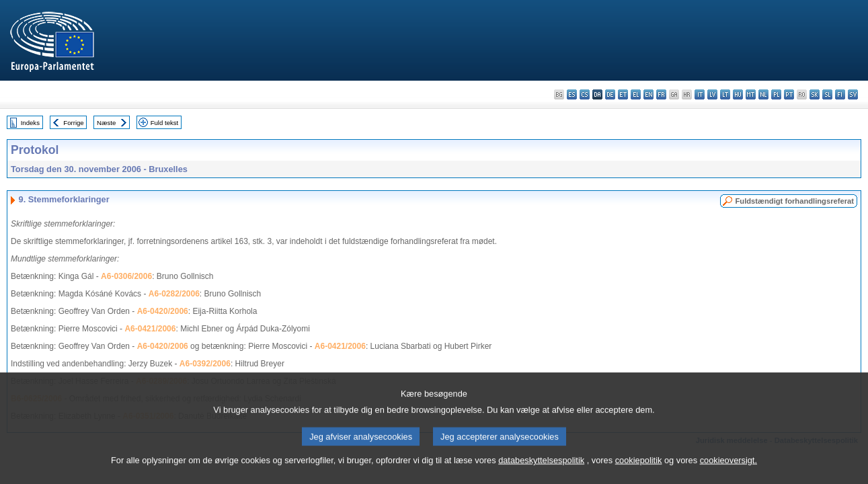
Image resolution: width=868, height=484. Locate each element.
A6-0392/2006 (205, 364)
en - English (648, 94)
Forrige (73, 123)
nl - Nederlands (763, 94)
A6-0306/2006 (126, 276)
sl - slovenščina (827, 94)
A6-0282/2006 (174, 294)
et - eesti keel (623, 94)
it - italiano (700, 94)
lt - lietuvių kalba (725, 94)
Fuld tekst (165, 123)
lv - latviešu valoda (712, 94)
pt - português (789, 94)
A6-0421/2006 (150, 329)
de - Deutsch (610, 94)
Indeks (30, 123)
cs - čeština (585, 94)
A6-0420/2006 (163, 311)
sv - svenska (853, 94)
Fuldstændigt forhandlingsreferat (794, 201)
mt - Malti (751, 94)
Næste (106, 123)
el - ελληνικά (636, 94)
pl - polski (776, 94)
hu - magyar (738, 94)
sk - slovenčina (815, 94)
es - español (572, 94)
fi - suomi (840, 94)
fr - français (661, 94)
